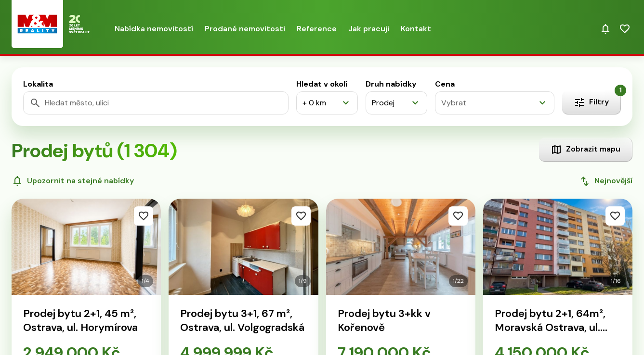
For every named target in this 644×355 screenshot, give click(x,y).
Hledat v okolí (322, 84)
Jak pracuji (369, 29)
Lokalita (38, 84)
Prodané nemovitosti (245, 29)
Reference (317, 29)
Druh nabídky (391, 84)
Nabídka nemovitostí (154, 29)
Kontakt (416, 29)
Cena (445, 84)
